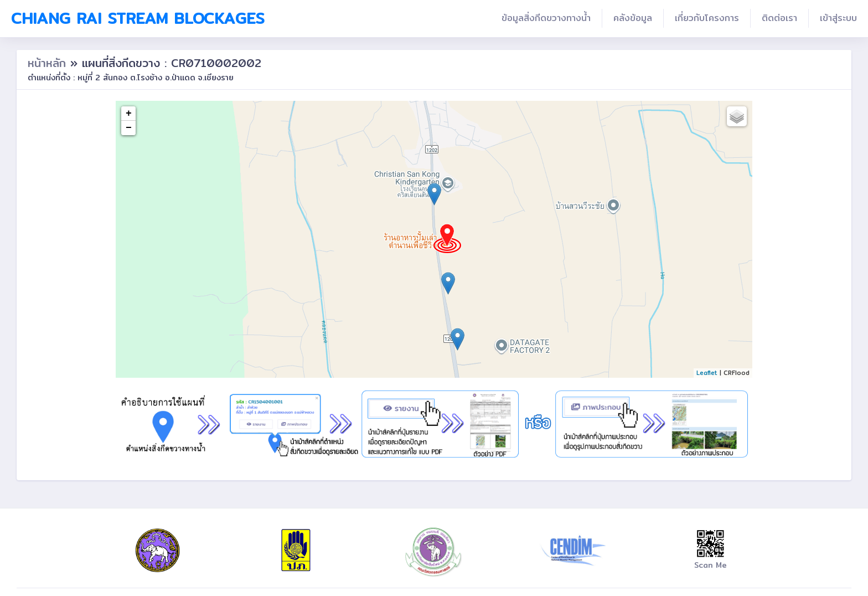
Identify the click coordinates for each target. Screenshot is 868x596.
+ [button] (129, 114)
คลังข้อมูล (633, 18)
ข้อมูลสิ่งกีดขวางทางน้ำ (546, 18)
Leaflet (707, 373)
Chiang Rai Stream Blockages (138, 18)
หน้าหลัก (49, 63)
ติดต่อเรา (779, 18)
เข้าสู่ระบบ (838, 18)
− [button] (129, 128)
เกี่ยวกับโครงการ (707, 18)
